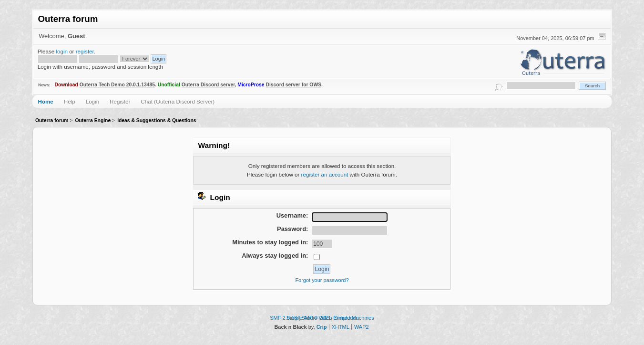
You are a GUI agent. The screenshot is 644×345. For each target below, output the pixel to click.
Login (92, 101)
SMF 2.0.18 (283, 318)
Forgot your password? (322, 280)
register (85, 51)
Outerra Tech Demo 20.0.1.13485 (117, 85)
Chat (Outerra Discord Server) (178, 101)
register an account (325, 174)
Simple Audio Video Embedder (322, 318)
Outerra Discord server (208, 85)
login (62, 51)
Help (70, 101)
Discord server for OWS (294, 85)
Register (120, 101)
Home (46, 101)
